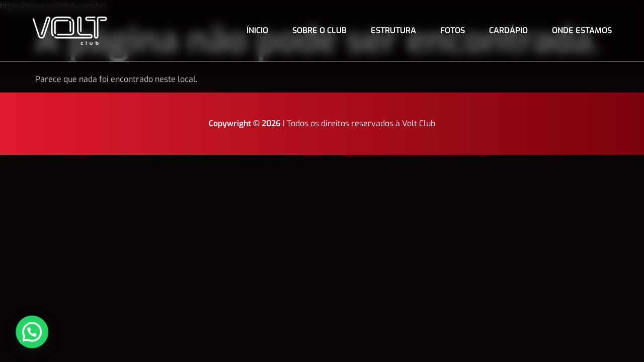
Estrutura (393, 30)
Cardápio (508, 30)
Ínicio (257, 30)
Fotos (453, 30)
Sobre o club (319, 30)
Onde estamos (582, 30)
